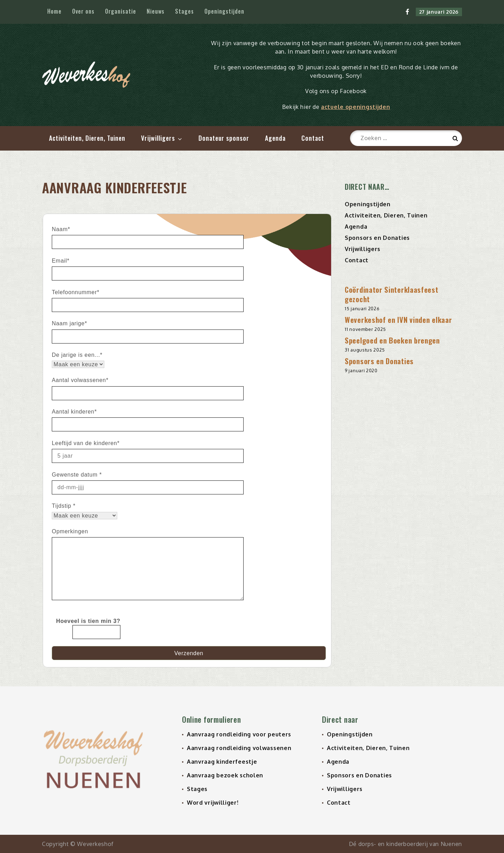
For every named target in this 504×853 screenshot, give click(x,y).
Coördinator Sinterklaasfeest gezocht (392, 294)
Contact (313, 138)
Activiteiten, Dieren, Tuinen (87, 138)
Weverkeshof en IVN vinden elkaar (398, 320)
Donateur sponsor (224, 138)
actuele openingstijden (355, 107)
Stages (184, 11)
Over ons (83, 11)
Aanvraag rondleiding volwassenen (239, 748)
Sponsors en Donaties (377, 238)
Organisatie (121, 11)
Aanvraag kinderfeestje (222, 762)
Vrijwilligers (162, 138)
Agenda (275, 138)
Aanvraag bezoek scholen (225, 775)
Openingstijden (224, 11)
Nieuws (156, 11)
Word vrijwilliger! (213, 803)
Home (54, 11)
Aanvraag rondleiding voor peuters (239, 734)
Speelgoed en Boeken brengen (392, 340)
